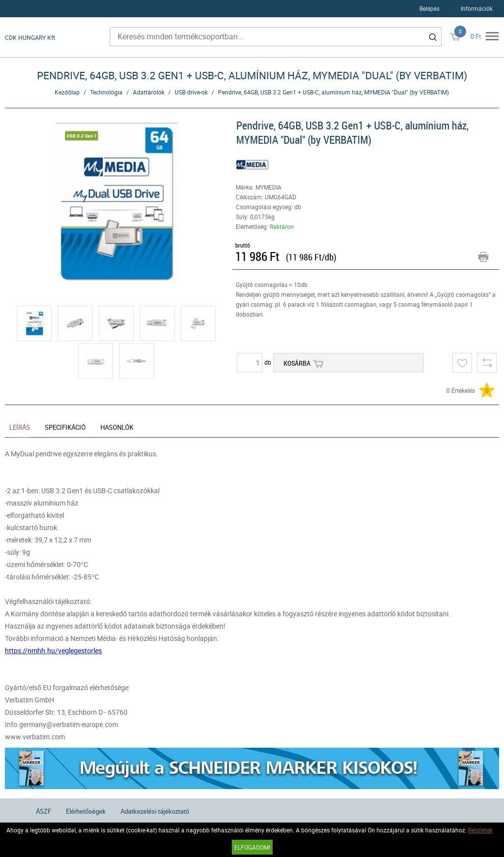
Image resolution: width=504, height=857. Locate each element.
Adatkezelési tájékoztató (155, 811)
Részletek (480, 830)
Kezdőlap (67, 92)
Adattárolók (149, 92)
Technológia (106, 92)
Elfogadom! (252, 847)
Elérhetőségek (86, 811)
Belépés (429, 8)
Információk (477, 8)
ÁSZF (44, 811)
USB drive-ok (191, 92)
